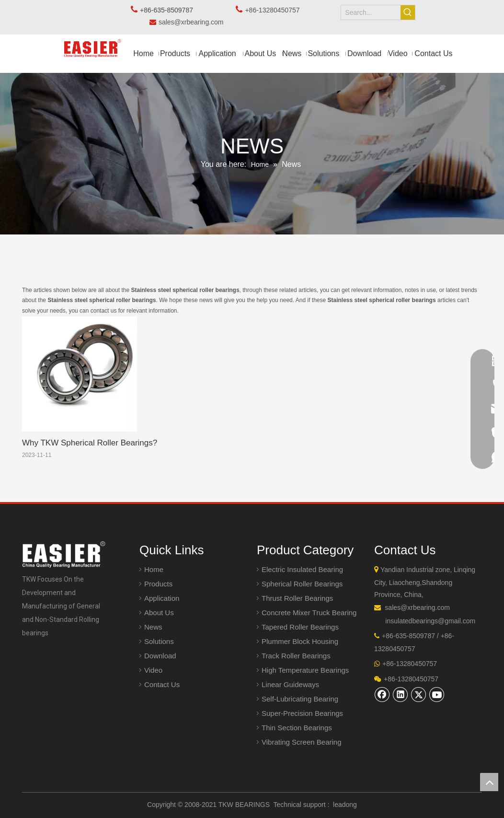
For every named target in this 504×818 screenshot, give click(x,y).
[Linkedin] (401, 694)
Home (154, 569)
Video (153, 670)
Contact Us (162, 684)
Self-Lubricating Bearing (300, 699)
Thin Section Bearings (297, 728)
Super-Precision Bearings (302, 713)
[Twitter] (419, 694)
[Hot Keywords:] (408, 12)
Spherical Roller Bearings (302, 584)
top (489, 782)
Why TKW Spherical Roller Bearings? (90, 443)
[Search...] (371, 12)
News (153, 627)
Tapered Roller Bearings (300, 627)
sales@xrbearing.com (194, 22)
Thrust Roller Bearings (297, 598)
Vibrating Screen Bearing (302, 742)
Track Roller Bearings (296, 656)
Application (162, 598)
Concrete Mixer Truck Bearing (309, 613)
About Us (159, 613)
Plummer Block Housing (300, 641)
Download (160, 656)
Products (158, 584)
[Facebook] (382, 694)
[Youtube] (437, 694)
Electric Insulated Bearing (302, 569)
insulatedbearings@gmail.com (430, 621)
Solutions (159, 641)
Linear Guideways (290, 684)
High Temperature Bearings (305, 670)
